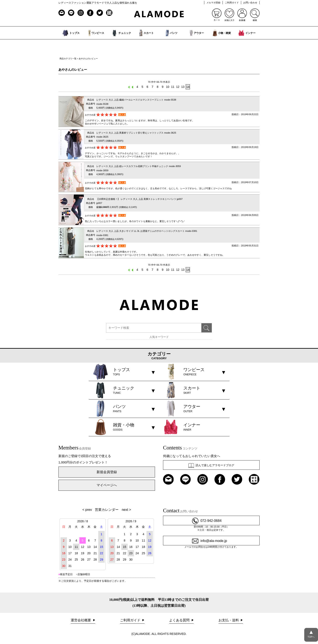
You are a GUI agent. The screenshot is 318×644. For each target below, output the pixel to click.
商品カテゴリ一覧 (68, 59)
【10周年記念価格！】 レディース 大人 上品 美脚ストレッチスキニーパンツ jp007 (139, 199)
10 (168, 87)
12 (178, 87)
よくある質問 (180, 620)
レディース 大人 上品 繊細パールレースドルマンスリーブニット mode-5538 (136, 100)
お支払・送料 (229, 620)
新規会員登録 (107, 472)
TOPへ (311, 633)
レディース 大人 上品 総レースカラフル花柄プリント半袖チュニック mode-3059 (139, 166)
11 (173, 87)
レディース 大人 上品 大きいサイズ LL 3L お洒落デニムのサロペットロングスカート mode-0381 (147, 231)
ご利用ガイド (232, 3)
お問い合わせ (250, 3)
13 (183, 87)
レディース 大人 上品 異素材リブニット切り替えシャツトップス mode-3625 (136, 133)
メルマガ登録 (213, 3)
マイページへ (107, 485)
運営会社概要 (81, 620)
